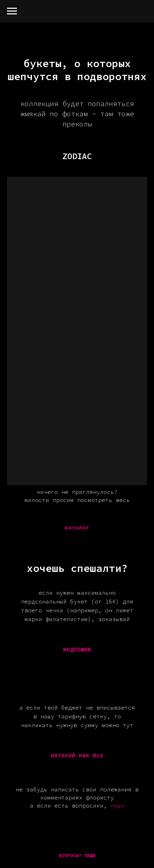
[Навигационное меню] (12, 11)
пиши (118, 805)
